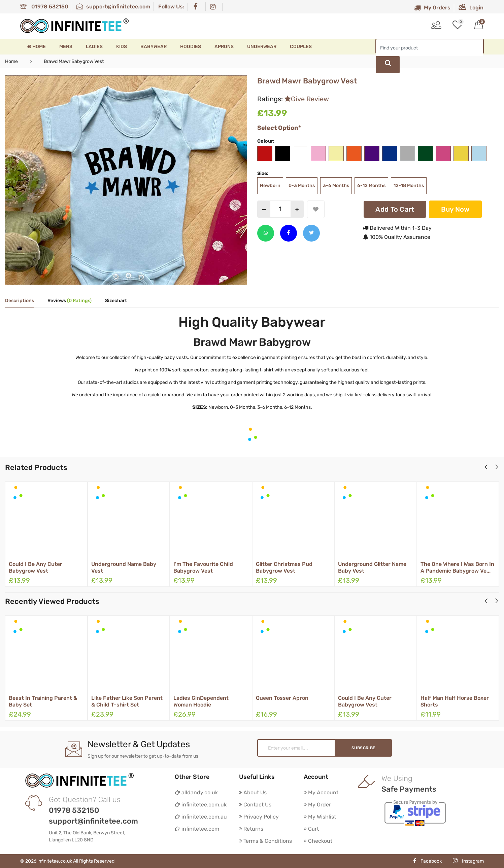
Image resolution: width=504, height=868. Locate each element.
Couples (301, 47)
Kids (122, 47)
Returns (251, 829)
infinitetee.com (197, 829)
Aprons (224, 47)
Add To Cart (395, 209)
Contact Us (255, 805)
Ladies (94, 47)
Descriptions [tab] (20, 301)
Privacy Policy (259, 817)
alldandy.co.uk (196, 792)
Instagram (468, 861)
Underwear (262, 47)
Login (471, 8)
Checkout (318, 841)
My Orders (432, 8)
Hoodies (191, 47)
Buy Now (455, 209)
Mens (66, 47)
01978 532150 (44, 7)
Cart (311, 829)
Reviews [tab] (70, 301)
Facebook (427, 861)
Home (36, 47)
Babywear (154, 47)
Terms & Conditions (265, 841)
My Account (321, 792)
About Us (253, 792)
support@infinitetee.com (113, 7)
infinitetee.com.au (201, 817)
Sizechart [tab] (116, 301)
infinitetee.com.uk (201, 805)
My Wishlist (320, 817)
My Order (317, 805)
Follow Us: (171, 7)
